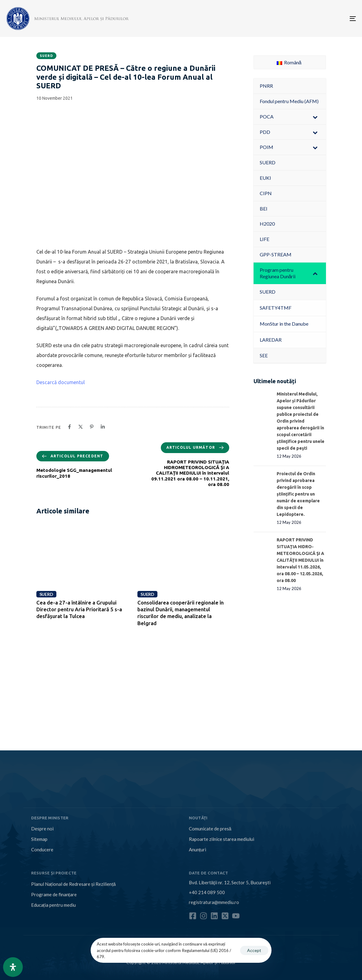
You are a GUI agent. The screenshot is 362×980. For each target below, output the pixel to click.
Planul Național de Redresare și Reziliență (73, 884)
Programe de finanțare (54, 894)
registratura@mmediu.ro (214, 902)
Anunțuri (197, 849)
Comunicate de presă (210, 829)
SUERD (47, 56)
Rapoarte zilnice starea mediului (222, 839)
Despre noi (42, 829)
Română (289, 62)
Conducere (42, 849)
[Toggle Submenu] (315, 117)
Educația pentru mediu (53, 905)
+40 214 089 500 (207, 892)
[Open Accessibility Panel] (13, 967)
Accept (254, 950)
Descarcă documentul (61, 382)
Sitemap (39, 839)
